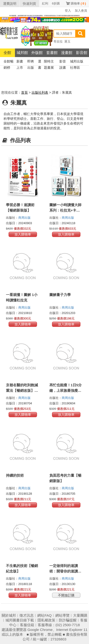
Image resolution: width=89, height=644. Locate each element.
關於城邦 (9, 615)
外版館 (37, 53)
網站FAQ (44, 615)
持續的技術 (15, 475)
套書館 (52, 53)
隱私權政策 (46, 620)
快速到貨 (29, 4)
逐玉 (67, 41)
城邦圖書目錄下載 (20, 620)
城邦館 (22, 53)
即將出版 (31, 62)
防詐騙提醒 (68, 620)
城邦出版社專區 (77, 62)
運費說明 (10, 4)
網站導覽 (62, 615)
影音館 (82, 53)
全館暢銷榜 (9, 62)
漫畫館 (67, 53)
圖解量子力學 (60, 295)
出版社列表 (40, 92)
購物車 (78, 3)
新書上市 (20, 62)
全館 (7, 53)
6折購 (56, 3)
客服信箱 (27, 625)
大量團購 (80, 615)
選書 (40, 62)
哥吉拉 (58, 41)
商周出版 (24, 218)
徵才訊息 (27, 615)
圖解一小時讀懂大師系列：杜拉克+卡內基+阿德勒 (65, 210)
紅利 (45, 3)
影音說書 (63, 62)
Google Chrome (40, 630)
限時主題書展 (49, 62)
